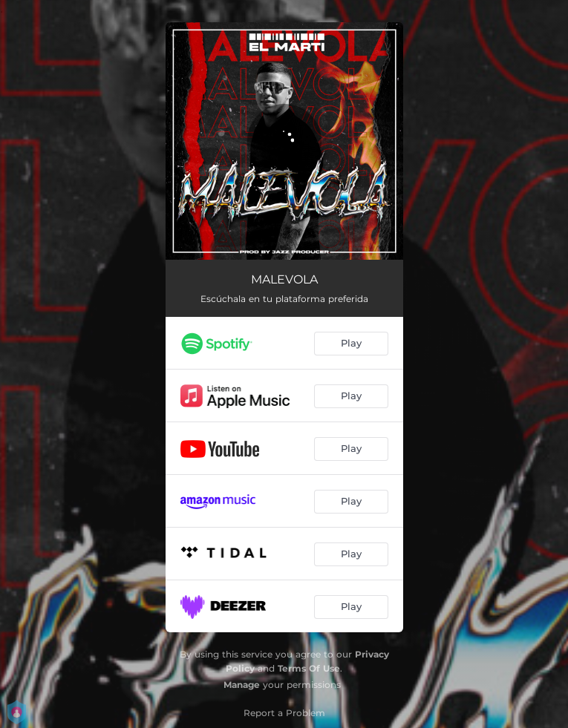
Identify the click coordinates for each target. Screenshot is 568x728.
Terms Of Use (309, 668)
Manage (242, 685)
